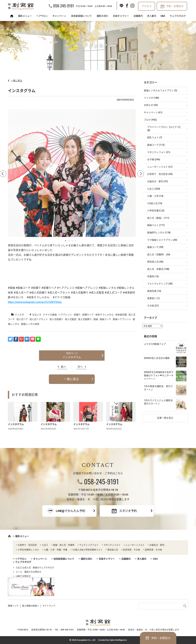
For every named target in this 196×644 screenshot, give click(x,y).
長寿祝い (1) (153, 298)
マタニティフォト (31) (159, 152)
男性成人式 (113, 550)
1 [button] (66, 241)
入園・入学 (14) (155, 196)
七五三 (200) (154, 189)
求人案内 (152, 16)
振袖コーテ (105, 319)
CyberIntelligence (118, 640)
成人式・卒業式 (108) (158, 269)
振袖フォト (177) (156, 225)
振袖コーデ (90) (155, 247)
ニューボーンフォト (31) (160, 167)
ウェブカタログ (178, 16)
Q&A (163, 16)
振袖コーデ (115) (156, 145)
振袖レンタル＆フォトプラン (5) (161, 90)
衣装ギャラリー (121, 16)
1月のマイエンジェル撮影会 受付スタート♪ (159, 402)
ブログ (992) (150, 120)
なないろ (37, 315)
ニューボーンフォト (135, 545)
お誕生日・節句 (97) (158, 181)
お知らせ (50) (151, 105)
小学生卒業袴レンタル (28, 550)
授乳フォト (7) (155, 137)
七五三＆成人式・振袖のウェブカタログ (35, 568)
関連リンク (13, 606)
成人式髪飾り (85, 319)
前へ (63, 367)
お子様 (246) (154, 159)
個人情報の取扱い (30, 606)
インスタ (19, 315)
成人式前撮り (56, 319)
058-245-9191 (64, 6)
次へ (80, 367)
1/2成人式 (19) (155, 203)
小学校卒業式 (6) (156, 211)
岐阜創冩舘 (121, 315)
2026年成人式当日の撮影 (157, 358)
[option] (72, 174)
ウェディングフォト (89, 545)
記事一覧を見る (165, 418)
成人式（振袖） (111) (158, 218)
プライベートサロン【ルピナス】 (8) (164, 129)
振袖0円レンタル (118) (159, 233)
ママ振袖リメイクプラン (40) (162, 240)
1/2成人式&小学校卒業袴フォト (87, 550)
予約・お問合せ (175, 6)
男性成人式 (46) (155, 262)
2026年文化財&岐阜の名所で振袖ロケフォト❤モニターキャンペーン (159, 375)
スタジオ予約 (128, 511)
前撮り (77, 315)
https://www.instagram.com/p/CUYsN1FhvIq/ (35, 302)
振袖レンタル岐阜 (30, 324)
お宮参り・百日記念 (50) (160, 174)
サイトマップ (49, 606)
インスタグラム (72, 357)
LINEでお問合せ (23, 576)
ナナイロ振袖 (50, 315)
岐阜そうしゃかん (105, 315)
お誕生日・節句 (157, 545)
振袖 (96, 319)
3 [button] (72, 241)
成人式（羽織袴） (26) (159, 254)
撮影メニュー (25, 16)
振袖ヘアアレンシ (122, 319)
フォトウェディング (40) (160, 284)
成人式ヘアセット (39, 319)
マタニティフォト (112, 545)
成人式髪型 (71, 319)
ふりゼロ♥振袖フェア (155, 344)
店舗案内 (138, 16)
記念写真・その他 (131, 550)
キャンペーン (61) (153, 112)
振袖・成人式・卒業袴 (64, 545)
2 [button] (69, 241)
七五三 (45, 545)
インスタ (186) (152, 98)
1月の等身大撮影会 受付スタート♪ (158, 388)
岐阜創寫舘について (81, 16)
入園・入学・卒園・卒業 (56, 550)
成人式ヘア (22, 319)
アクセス (147, 6)
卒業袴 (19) (153, 276)
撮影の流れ (102, 16)
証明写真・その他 (153, 550)
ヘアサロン (42, 16)
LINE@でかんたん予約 (71, 511)
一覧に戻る (17, 81)
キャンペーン (59, 16)
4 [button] (75, 241)
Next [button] (141, 174)
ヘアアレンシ (65, 315)
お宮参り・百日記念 (27, 545)
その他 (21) (153, 306)
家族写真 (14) (154, 291)
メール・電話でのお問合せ (29, 572)
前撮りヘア (88, 315)
